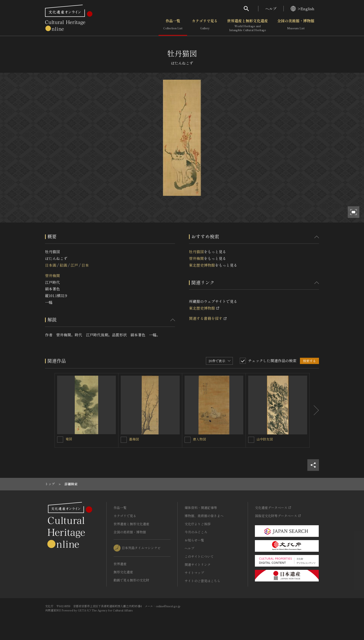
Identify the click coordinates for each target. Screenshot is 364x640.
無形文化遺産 (123, 572)
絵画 (63, 265)
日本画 (51, 265)
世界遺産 (120, 564)
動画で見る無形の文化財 (131, 580)
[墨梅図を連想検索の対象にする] (124, 440)
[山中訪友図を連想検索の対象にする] (251, 440)
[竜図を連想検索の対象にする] (60, 440)
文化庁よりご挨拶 (198, 524)
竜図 (69, 439)
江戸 (74, 265)
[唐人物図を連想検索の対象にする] (188, 440)
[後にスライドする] (314, 410)
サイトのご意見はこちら (202, 581)
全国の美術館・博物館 (296, 25)
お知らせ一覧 (194, 540)
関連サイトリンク (198, 565)
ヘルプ (271, 9)
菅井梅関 (52, 276)
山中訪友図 (265, 439)
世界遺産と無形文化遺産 (247, 25)
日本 (85, 265)
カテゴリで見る (205, 25)
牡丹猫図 (196, 252)
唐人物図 (199, 439)
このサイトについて (199, 556)
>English (302, 9)
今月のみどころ (196, 532)
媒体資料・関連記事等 (201, 508)
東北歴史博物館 (202, 265)
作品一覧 (173, 25)
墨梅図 (134, 439)
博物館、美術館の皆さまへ (204, 516)
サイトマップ (194, 573)
